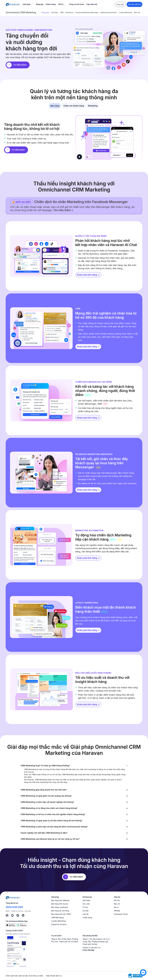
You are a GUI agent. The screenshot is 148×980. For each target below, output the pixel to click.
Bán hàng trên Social (60, 904)
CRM (62, 13)
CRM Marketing (57, 918)
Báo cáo (137, 13)
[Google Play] (22, 925)
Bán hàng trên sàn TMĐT (61, 914)
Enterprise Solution (59, 924)
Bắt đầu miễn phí (134, 4)
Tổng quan (45, 13)
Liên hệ (85, 914)
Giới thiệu (86, 900)
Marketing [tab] (93, 106)
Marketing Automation (109, 13)
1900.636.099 (14, 907)
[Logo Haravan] (13, 4)
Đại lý (116, 907)
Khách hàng (51, 4)
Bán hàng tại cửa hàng (60, 911)
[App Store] (11, 925)
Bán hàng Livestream (60, 907)
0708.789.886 (88, 950)
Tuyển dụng (87, 918)
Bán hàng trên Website (60, 900)
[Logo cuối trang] (13, 897)
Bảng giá (40, 4)
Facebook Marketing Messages (87, 13)
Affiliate (117, 911)
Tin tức (85, 907)
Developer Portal (121, 914)
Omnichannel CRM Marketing (21, 12)
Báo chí (117, 904)
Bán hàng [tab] (55, 106)
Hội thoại (55, 13)
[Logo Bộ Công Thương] (135, 976)
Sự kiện (86, 911)
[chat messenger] (143, 972)
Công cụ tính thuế (76, 4)
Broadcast (69, 13)
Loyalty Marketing (126, 13)
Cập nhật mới (92, 4)
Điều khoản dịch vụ (54, 976)
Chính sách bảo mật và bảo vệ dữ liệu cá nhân (24, 976)
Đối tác (117, 900)
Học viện (86, 904)
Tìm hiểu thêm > (63, 210)
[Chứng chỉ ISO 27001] (16, 952)
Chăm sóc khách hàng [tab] (74, 106)
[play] (79, 157)
